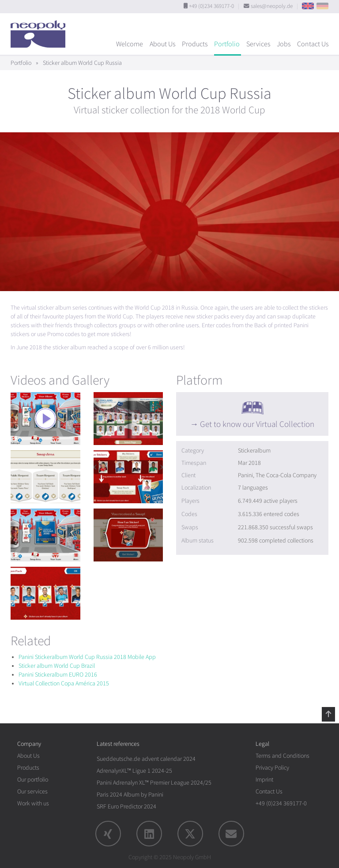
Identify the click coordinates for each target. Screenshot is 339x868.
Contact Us (313, 44)
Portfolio (227, 44)
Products (195, 44)
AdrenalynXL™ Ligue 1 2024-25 (134, 771)
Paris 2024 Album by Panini (130, 795)
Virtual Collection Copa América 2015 (64, 683)
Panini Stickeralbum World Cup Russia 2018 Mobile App (87, 657)
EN (308, 6)
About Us (162, 44)
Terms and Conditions (282, 756)
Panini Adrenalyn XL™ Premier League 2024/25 (154, 783)
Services (258, 44)
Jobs (284, 44)
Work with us (33, 803)
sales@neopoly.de (272, 6)
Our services (32, 791)
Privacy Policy (272, 768)
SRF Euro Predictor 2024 (126, 806)
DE (322, 6)
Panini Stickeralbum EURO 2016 (58, 675)
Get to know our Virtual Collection (257, 424)
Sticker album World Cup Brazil (57, 666)
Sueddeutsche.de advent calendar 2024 (146, 759)
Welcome (130, 44)
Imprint (264, 780)
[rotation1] (45, 419)
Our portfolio (33, 780)
